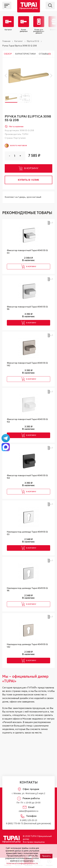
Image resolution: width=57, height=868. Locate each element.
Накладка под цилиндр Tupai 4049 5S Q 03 (27, 533)
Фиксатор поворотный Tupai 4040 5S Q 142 (27, 364)
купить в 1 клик (28, 180)
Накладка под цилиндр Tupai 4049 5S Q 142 (27, 646)
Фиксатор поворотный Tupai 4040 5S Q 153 (27, 477)
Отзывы (45, 54)
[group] (28, 76)
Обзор (8, 54)
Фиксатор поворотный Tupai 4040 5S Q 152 (27, 421)
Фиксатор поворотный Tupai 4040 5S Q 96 (27, 308)
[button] (7, 76)
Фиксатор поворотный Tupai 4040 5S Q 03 (27, 252)
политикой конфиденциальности (22, 864)
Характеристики (25, 54)
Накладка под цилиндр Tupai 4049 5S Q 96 (27, 590)
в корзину (28, 168)
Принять (46, 856)
